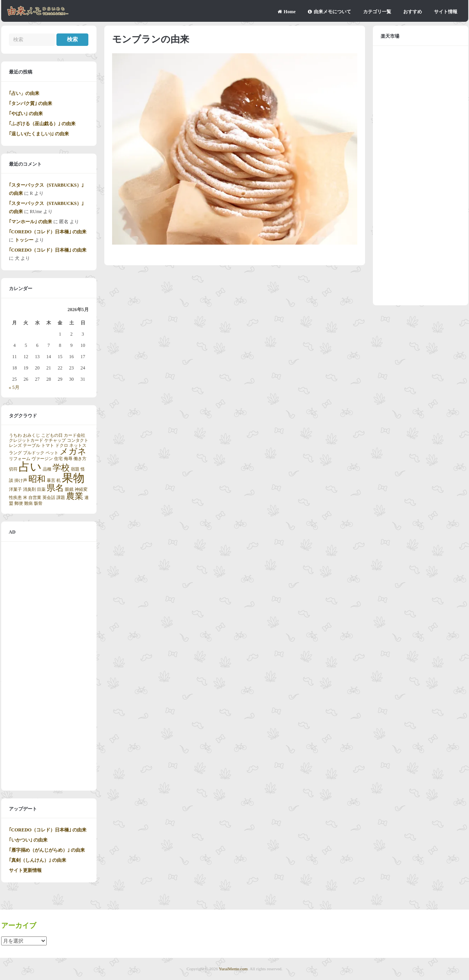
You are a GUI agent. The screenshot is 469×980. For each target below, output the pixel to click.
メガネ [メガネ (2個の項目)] (73, 451)
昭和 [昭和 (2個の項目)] (37, 479)
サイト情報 (446, 12)
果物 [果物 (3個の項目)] (73, 478)
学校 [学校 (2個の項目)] (61, 468)
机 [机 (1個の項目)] (59, 480)
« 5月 (14, 387)
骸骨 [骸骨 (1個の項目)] (38, 503)
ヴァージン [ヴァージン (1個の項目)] (42, 459)
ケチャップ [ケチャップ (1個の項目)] (55, 440)
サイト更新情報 (25, 870)
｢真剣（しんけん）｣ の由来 (38, 860)
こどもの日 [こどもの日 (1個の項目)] (52, 435)
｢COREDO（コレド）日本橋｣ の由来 (48, 232)
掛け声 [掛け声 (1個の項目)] (21, 480)
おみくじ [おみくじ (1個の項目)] (32, 435)
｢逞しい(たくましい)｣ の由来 (39, 134)
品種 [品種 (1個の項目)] (47, 469)
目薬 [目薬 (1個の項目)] (41, 489)
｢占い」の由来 (24, 93)
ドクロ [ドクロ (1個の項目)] (62, 445)
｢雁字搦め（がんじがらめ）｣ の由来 (47, 850)
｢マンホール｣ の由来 (31, 222)
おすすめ (413, 12)
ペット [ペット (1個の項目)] (52, 453)
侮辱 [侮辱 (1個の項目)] (68, 459)
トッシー (24, 240)
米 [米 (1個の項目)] (25, 498)
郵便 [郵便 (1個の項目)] (19, 503)
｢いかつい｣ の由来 (28, 840)
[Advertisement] (49, 666)
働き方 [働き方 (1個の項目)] (80, 459)
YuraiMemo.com (233, 969)
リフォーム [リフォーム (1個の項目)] (20, 459)
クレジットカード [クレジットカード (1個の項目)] (26, 440)
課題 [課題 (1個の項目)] (61, 498)
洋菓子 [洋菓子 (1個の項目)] (15, 489)
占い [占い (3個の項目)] (30, 467)
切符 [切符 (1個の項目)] (13, 469)
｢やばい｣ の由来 (26, 114)
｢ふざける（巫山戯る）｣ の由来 (42, 124)
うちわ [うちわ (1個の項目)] (15, 435)
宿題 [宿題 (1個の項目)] (75, 469)
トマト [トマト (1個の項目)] (48, 445)
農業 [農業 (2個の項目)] (75, 496)
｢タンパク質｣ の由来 (31, 103)
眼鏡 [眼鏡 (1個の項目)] (69, 489)
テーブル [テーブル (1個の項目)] (32, 445)
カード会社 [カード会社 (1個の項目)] (75, 435)
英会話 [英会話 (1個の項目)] (49, 498)
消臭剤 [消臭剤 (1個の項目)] (29, 489)
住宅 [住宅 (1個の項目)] (58, 459)
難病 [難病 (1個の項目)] (28, 503)
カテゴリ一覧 (377, 12)
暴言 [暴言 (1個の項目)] (51, 480)
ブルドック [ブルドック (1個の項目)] (34, 453)
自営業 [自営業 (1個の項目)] (35, 498)
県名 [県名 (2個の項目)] (55, 488)
